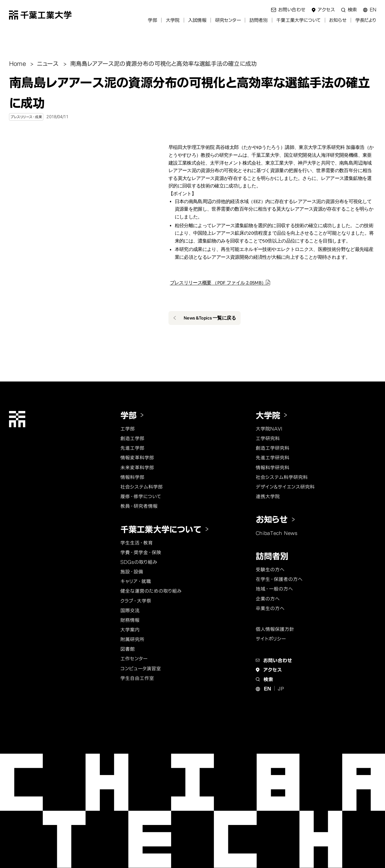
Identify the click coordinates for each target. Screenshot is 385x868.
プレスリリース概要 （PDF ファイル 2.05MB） (218, 283)
